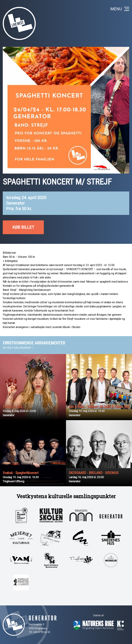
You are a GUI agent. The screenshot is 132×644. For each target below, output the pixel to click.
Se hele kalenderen (19, 348)
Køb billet (23, 227)
